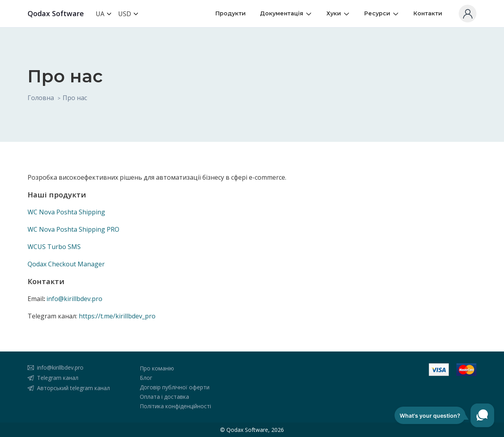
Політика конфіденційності (175, 406)
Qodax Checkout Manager (66, 264)
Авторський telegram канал (73, 388)
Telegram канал (58, 378)
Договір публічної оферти (175, 387)
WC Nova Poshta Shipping (66, 212)
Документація (286, 14)
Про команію (157, 368)
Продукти (231, 13)
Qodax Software (56, 13)
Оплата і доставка (164, 397)
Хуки (338, 14)
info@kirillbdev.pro (74, 299)
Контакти (428, 13)
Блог (146, 378)
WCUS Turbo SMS (54, 247)
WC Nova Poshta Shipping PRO (73, 229)
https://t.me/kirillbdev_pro (117, 316)
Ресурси (382, 14)
